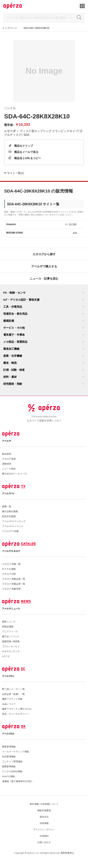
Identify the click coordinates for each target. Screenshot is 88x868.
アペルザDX (8, 733)
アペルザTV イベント (13, 526)
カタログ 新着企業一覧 (14, 584)
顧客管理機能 (9, 746)
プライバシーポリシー (44, 829)
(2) (14, 173)
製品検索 (7, 454)
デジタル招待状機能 (12, 771)
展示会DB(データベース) (15, 474)
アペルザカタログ (11, 551)
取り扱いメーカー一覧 (13, 689)
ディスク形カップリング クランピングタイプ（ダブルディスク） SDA (43, 133)
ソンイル (10, 108)
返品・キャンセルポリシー (16, 714)
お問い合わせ (44, 842)
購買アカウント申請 (12, 699)
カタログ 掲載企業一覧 (14, 579)
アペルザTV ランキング (14, 521)
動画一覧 (7, 506)
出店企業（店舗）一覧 (13, 694)
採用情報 (44, 823)
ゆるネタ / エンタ (11, 651)
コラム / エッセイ (11, 646)
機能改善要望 (44, 810)
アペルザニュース (11, 608)
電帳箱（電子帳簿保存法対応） (18, 781)
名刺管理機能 (9, 756)
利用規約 (44, 836)
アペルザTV (8, 493)
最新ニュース (9, 621)
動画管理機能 (9, 766)
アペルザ (7, 441)
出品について (9, 704)
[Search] (44, 18)
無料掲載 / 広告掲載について (44, 804)
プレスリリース (10, 631)
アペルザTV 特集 (10, 531)
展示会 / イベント (11, 636)
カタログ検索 (9, 459)
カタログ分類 (9, 574)
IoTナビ (6, 656)
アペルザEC (8, 676)
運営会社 (44, 817)
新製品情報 (8, 626)
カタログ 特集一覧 (11, 564)
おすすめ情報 (9, 569)
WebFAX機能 (9, 776)
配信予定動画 (9, 516)
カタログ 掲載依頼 (11, 589)
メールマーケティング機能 (16, 751)
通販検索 (7, 464)
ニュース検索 (9, 469)
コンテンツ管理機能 (12, 761)
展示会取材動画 (10, 511)
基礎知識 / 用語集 (11, 641)
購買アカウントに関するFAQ (17, 709)
